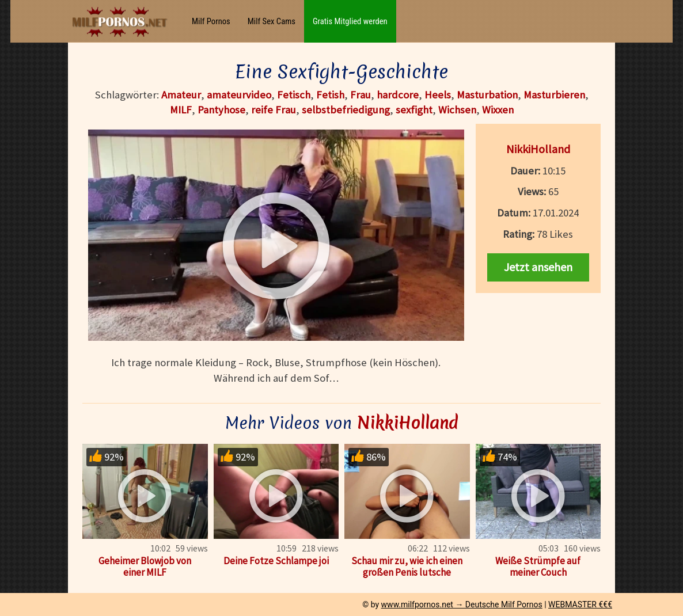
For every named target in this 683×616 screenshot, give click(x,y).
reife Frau (274, 110)
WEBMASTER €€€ (580, 604)
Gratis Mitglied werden (350, 21)
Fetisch (294, 95)
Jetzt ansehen (538, 267)
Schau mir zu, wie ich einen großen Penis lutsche (407, 566)
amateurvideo (239, 95)
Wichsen (457, 110)
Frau (361, 95)
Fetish (330, 95)
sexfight (414, 110)
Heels (438, 95)
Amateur (181, 95)
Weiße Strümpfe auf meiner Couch (538, 566)
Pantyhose (221, 110)
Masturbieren (554, 95)
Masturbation (487, 95)
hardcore (398, 95)
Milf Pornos (211, 21)
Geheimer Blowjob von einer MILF (145, 566)
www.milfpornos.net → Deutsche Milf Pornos (462, 604)
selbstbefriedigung (346, 110)
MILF (181, 110)
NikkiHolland (538, 149)
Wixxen (498, 110)
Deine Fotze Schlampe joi (276, 561)
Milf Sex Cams (272, 21)
